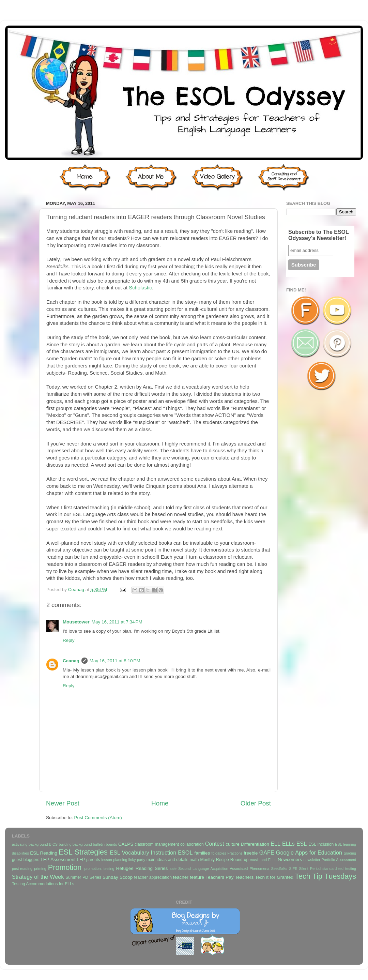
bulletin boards (105, 844)
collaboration (192, 844)
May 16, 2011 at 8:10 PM (115, 661)
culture (233, 844)
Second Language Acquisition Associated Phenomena (224, 869)
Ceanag (77, 590)
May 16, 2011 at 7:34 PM (117, 622)
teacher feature (189, 877)
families (202, 853)
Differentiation (255, 844)
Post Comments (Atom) (98, 818)
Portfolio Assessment (339, 860)
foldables (219, 853)
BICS (53, 844)
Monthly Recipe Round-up (225, 860)
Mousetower (76, 622)
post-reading (22, 869)
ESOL (185, 853)
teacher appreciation (153, 877)
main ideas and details (167, 860)
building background (75, 844)
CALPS (126, 844)
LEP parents (88, 860)
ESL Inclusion (321, 844)
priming (40, 869)
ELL (275, 844)
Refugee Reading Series (142, 868)
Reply (69, 640)
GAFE (267, 853)
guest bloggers (26, 860)
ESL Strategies (83, 852)
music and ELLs (263, 860)
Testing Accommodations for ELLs (43, 884)
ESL (302, 844)
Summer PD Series (83, 877)
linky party (137, 860)
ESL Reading (44, 853)
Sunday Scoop (118, 877)
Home (160, 803)
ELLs (288, 844)
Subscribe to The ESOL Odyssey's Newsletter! (319, 235)
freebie (251, 853)
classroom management (157, 844)
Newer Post (63, 803)
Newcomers (290, 860)
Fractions (235, 853)
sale (173, 869)
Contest (215, 844)
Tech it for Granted (274, 877)
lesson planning (114, 860)
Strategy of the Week (38, 877)
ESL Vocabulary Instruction (143, 853)
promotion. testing (99, 869)
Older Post (256, 803)
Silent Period (310, 869)
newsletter (312, 860)
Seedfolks (279, 869)
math (194, 860)
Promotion (65, 867)
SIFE (293, 869)
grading (350, 853)
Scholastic (140, 288)
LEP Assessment (58, 860)
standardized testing (339, 869)
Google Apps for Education (309, 853)
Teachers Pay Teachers (229, 877)
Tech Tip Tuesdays (325, 876)
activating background (30, 844)
